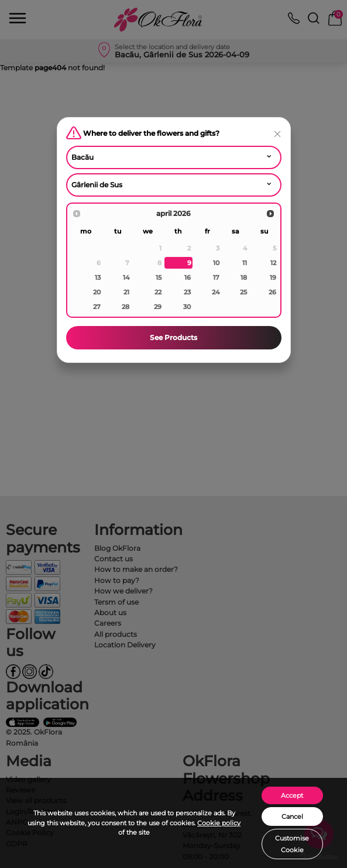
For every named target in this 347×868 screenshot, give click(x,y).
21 (126, 292)
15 (159, 277)
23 (187, 292)
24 (216, 292)
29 (158, 307)
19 (273, 277)
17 (216, 277)
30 (187, 307)
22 (158, 292)
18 (244, 277)
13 (98, 277)
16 (188, 277)
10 (216, 263)
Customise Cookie (292, 844)
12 (273, 263)
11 (245, 263)
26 (272, 292)
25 (243, 292)
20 (97, 292)
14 (126, 277)
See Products (173, 337)
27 (97, 307)
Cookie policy (219, 823)
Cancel (292, 816)
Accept (292, 795)
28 (126, 307)
